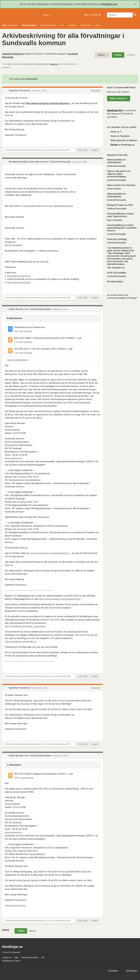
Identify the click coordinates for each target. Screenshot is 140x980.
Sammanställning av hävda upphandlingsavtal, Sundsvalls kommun (122, 228)
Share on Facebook (120, 136)
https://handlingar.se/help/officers (21, 642)
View (21, 331)
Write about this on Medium (124, 140)
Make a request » (119, 98)
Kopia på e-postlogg (117, 239)
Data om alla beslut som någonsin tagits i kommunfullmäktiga (119, 174)
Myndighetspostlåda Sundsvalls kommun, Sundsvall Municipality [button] (40, 162)
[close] (135, 4)
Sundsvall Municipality (116, 166)
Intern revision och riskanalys (121, 185)
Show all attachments (17, 360)
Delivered (96, 90)
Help (98, 25)
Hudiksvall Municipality (117, 209)
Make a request (10, 25)
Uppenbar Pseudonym (13, 54)
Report (95, 150)
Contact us (54, 64)
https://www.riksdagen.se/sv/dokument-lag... (60, 599)
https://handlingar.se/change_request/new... (26, 626)
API (43, 957)
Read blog (86, 25)
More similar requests (115, 281)
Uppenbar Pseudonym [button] (20, 90)
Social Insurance (114, 189)
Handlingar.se (21, 15)
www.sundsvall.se (13, 458)
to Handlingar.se (122, 145)
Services (72, 25)
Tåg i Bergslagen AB (116, 268)
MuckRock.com (110, 4)
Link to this (83, 150)
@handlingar (132, 971)
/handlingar (113, 971)
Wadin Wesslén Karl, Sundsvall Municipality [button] (30, 309)
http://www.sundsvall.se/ (19, 276)
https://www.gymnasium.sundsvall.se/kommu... (48, 103)
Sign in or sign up (92, 15)
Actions (101, 55)
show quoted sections (15, 905)
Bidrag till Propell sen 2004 (120, 205)
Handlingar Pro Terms (11, 961)
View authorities (48, 25)
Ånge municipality (115, 220)
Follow (118, 55)
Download (28, 331)
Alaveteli (16, 952)
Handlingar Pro (115, 110)
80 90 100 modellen (117, 273)
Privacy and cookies (30, 957)
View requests (29, 25)
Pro (62, 25)
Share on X (116, 132)
